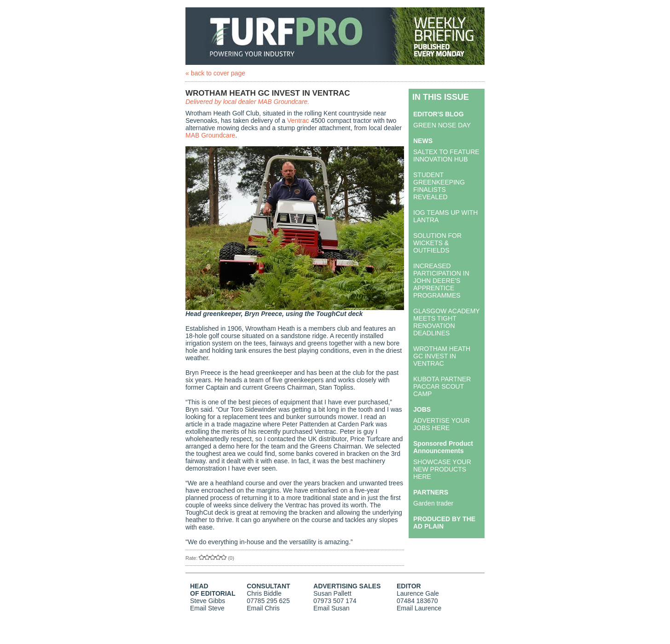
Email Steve (207, 608)
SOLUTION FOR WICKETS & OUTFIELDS (437, 243)
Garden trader (433, 503)
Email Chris (263, 608)
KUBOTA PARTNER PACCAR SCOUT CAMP (442, 386)
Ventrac (298, 121)
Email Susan (332, 608)
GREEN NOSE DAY (442, 125)
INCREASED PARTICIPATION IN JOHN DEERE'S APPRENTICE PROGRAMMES (441, 281)
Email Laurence (419, 608)
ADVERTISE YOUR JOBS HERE (442, 424)
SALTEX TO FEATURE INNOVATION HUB (446, 155)
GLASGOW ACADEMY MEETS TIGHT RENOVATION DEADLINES (446, 322)
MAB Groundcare (210, 135)
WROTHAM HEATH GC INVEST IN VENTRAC (442, 356)
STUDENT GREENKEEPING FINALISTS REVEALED (439, 186)
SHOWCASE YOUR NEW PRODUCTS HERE (442, 469)
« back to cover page (215, 73)
